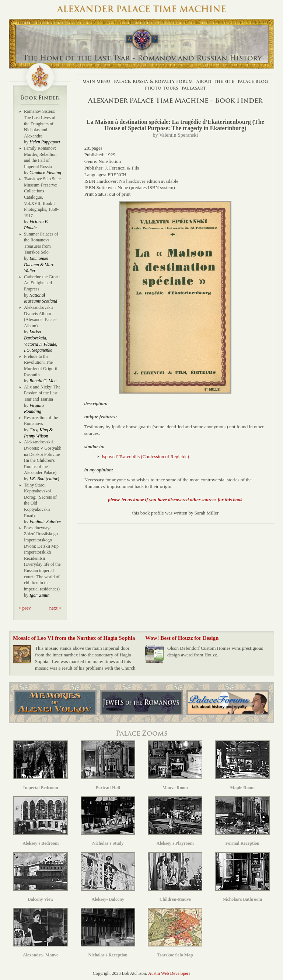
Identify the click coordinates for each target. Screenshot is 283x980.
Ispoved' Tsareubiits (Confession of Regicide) (145, 456)
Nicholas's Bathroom (242, 877)
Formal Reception (242, 821)
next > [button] (55, 608)
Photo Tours (161, 88)
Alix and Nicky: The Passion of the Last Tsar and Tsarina (42, 393)
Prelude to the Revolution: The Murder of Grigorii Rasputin (41, 366)
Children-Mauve (175, 877)
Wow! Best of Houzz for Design (182, 638)
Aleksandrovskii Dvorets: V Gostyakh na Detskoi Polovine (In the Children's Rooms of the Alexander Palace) (43, 457)
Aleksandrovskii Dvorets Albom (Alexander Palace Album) (40, 317)
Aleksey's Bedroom (41, 821)
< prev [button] (25, 608)
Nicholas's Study (108, 821)
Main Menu (96, 81)
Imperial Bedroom (41, 765)
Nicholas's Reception (108, 933)
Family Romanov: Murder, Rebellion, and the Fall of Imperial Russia (41, 157)
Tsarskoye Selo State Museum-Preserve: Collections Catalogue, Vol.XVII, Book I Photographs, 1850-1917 (42, 197)
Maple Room (242, 765)
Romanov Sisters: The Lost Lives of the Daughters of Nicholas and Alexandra (40, 123)
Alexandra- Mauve (41, 933)
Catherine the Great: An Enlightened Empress (42, 283)
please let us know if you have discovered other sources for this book (175, 500)
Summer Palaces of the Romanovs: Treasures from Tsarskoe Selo (41, 243)
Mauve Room (175, 765)
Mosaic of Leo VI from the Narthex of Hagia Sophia (74, 638)
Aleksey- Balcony (108, 877)
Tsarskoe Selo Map (175, 933)
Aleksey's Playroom (175, 821)
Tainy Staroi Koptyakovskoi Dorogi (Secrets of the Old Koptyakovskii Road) (40, 500)
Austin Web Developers (169, 973)
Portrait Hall (108, 765)
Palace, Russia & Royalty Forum (153, 81)
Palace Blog (253, 81)
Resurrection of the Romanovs (41, 421)
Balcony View (41, 877)
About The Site (215, 81)
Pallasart (194, 88)
